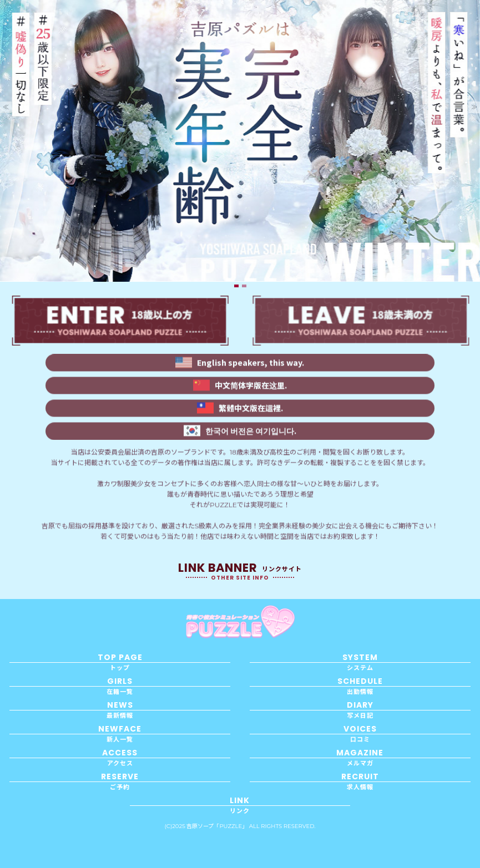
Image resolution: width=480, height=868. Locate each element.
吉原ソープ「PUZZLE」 (217, 826)
